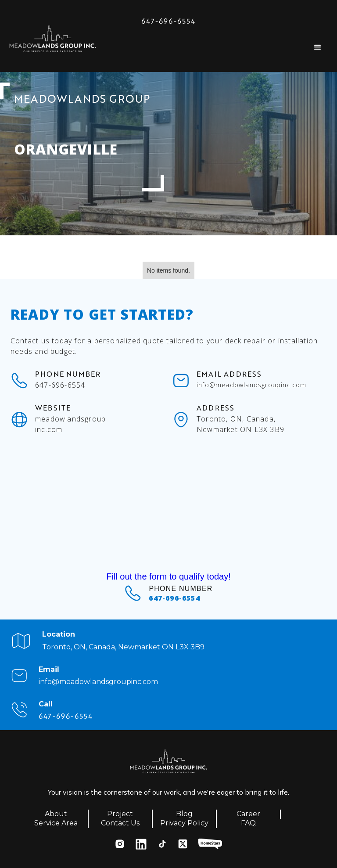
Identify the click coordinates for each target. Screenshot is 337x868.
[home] (53, 41)
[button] (318, 47)
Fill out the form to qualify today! (168, 576)
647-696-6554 (168, 21)
